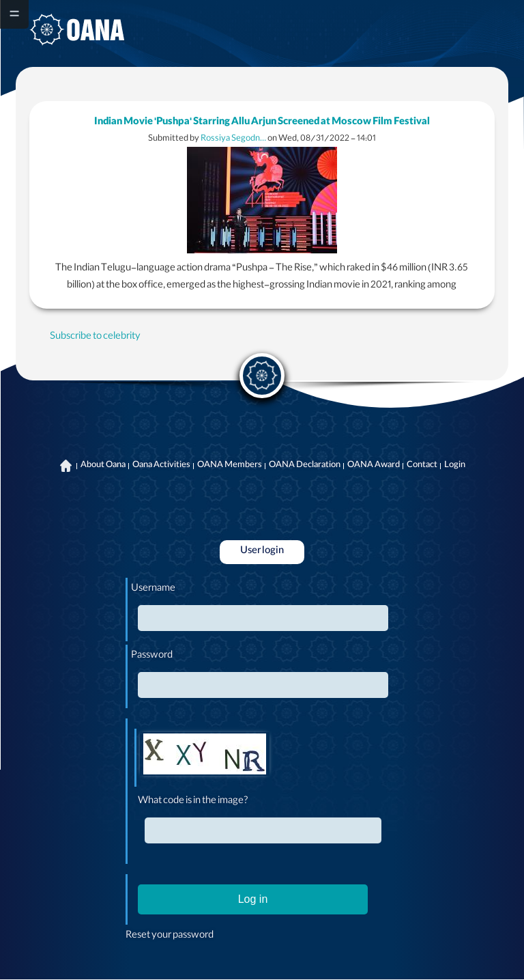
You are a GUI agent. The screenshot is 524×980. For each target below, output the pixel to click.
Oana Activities (161, 466)
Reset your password (170, 936)
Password (152, 656)
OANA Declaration (305, 466)
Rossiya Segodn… (233, 139)
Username (153, 589)
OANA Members (230, 466)
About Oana (103, 466)
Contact (422, 466)
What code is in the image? (193, 802)
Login (455, 466)
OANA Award (374, 466)
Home (66, 466)
